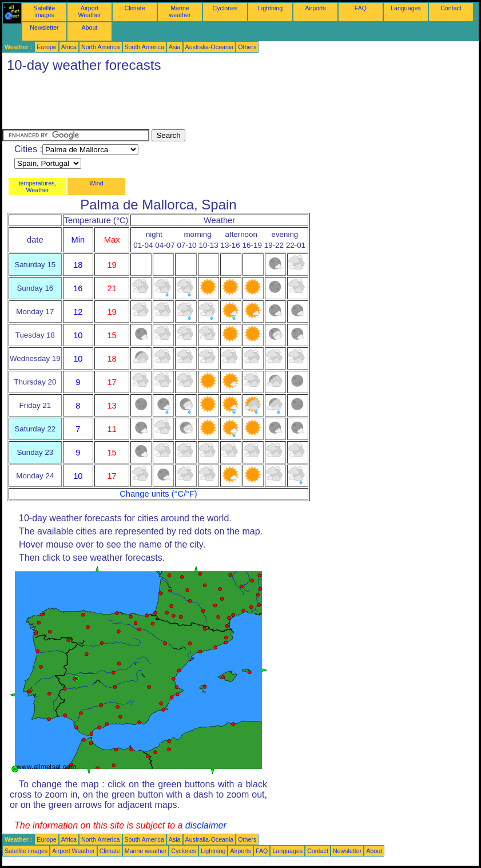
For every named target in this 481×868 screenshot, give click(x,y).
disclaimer (206, 825)
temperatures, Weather (38, 187)
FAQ (361, 8)
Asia (175, 47)
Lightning (270, 8)
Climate (134, 8)
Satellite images (45, 11)
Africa (69, 47)
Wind (96, 183)
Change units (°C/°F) (158, 494)
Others (247, 47)
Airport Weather (89, 11)
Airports (315, 8)
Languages (406, 8)
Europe (46, 47)
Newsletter (44, 27)
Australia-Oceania (210, 47)
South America (144, 47)
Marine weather (180, 11)
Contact (451, 8)
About (90, 27)
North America (101, 47)
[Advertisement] (210, 104)
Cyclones (225, 8)
